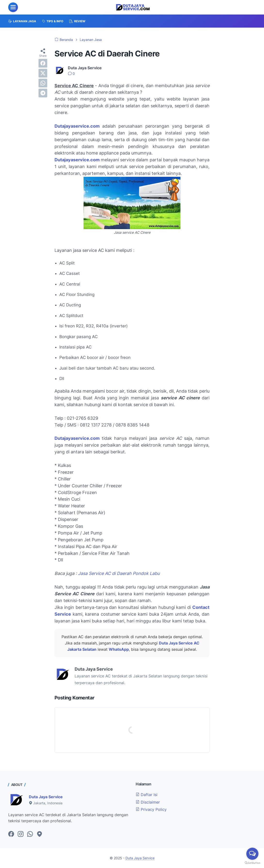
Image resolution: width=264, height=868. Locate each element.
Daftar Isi (147, 795)
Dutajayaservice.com (77, 160)
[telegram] (43, 93)
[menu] (13, 7)
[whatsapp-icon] (30, 834)
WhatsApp (119, 649)
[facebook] (43, 63)
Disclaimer (148, 802)
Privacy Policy (151, 809)
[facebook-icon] (11, 834)
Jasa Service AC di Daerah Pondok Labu (119, 573)
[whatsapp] (43, 83)
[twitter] (43, 73)
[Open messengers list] (252, 854)
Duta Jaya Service (46, 797)
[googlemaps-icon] (39, 834)
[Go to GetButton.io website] (252, 863)
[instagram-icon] (21, 834)
